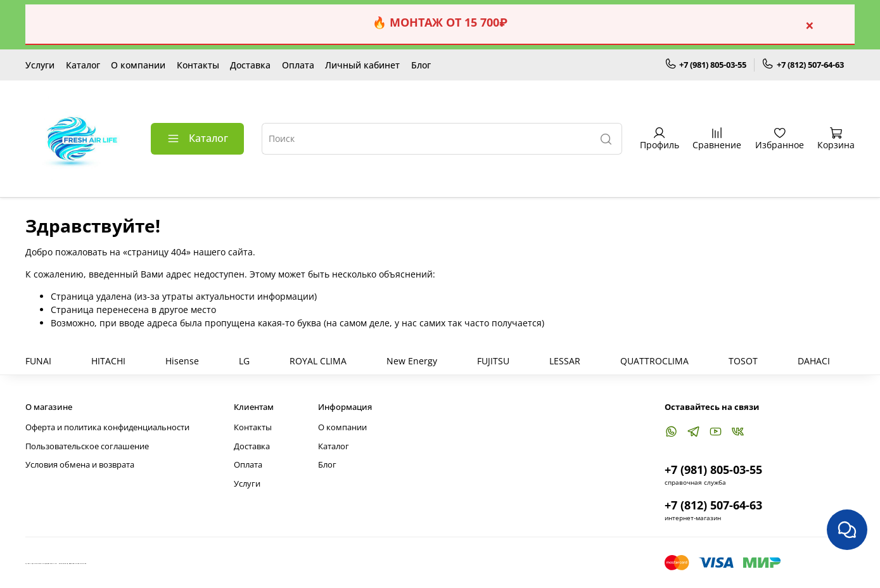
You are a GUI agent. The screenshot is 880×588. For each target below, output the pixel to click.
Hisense (182, 361)
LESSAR (565, 361)
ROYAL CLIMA (318, 361)
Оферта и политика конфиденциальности (107, 427)
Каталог (83, 65)
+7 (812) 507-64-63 (803, 65)
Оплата (298, 65)
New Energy (412, 361)
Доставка (250, 65)
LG (244, 361)
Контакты (198, 65)
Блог (421, 65)
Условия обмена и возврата (80, 465)
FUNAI (38, 361)
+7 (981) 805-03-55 (706, 65)
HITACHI (108, 361)
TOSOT (743, 361)
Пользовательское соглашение (87, 446)
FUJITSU (493, 361)
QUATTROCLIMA (654, 361)
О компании (138, 65)
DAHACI (814, 361)
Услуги (40, 65)
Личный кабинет (362, 65)
